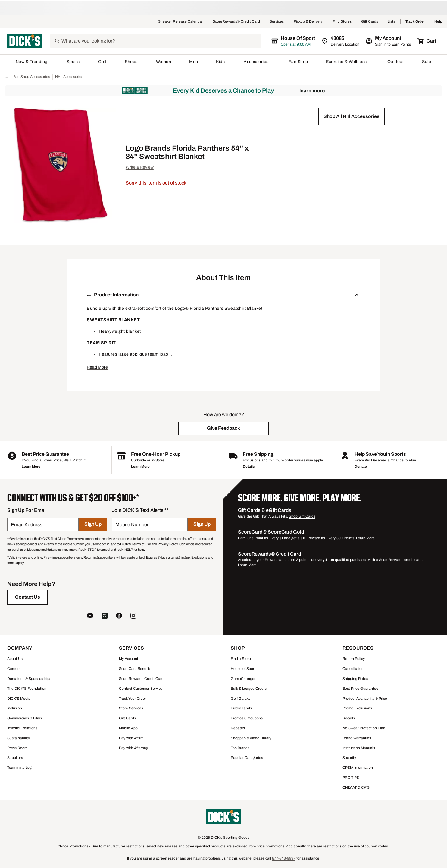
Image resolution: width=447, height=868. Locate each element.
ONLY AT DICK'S (356, 787)
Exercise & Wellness (348, 62)
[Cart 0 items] (427, 41)
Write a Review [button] (140, 167)
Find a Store (241, 659)
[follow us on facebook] (119, 616)
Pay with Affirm (131, 738)
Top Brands (240, 748)
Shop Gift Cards (302, 516)
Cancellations (354, 669)
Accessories (257, 62)
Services (277, 22)
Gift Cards (370, 22)
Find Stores (342, 22)
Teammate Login (21, 768)
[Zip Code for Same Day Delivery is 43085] (341, 41)
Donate (361, 467)
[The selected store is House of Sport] (294, 41)
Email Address (27, 525)
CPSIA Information (358, 768)
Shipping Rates (355, 679)
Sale (427, 62)
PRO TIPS (351, 778)
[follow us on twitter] (105, 616)
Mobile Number (132, 525)
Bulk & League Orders (249, 689)
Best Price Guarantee (360, 689)
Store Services (131, 708)
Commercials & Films (25, 718)
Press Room (17, 748)
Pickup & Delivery (308, 22)
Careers (14, 669)
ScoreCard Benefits (135, 669)
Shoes (131, 62)
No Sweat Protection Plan (364, 728)
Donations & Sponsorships (29, 679)
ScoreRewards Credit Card (141, 679)
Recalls (349, 718)
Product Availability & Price (365, 699)
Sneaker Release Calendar (181, 22)
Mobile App (128, 728)
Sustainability (19, 738)
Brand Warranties (357, 738)
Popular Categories (247, 758)
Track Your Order (133, 699)
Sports (73, 62)
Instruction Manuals (359, 748)
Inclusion (15, 708)
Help (438, 22)
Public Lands (241, 708)
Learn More (312, 91)
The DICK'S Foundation (27, 689)
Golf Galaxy (241, 699)
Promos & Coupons (247, 718)
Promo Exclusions (357, 708)
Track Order (415, 22)
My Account (129, 659)
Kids (221, 62)
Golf (103, 62)
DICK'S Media (19, 699)
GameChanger (243, 679)
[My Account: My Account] (389, 41)
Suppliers (15, 758)
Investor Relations (22, 728)
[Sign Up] (93, 524)
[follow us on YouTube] (90, 616)
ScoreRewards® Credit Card (236, 22)
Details (249, 467)
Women (164, 62)
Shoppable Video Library (251, 738)
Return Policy (354, 659)
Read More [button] (97, 367)
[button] (352, 116)
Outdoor (396, 62)
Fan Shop (298, 62)
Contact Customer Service (141, 689)
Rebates (238, 728)
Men (194, 62)
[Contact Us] (28, 597)
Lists (392, 22)
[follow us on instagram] (133, 616)
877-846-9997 (284, 858)
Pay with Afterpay (133, 748)
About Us (15, 659)
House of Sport (243, 669)
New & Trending (32, 62)
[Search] (161, 41)
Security (349, 758)
